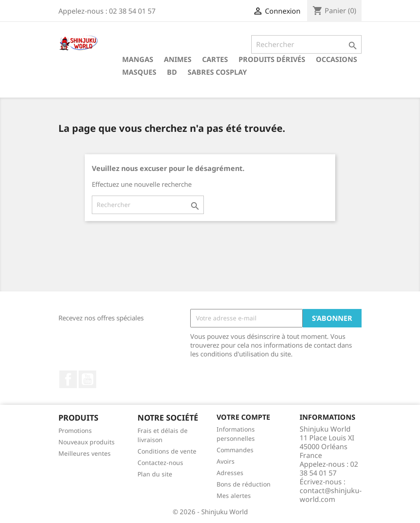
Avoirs (226, 461)
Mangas (138, 59)
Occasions (337, 59)
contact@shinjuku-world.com (331, 495)
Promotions (75, 430)
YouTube (87, 379)
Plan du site (155, 474)
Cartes (215, 59)
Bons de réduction (244, 484)
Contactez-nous (160, 463)
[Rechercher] (306, 44)
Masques (139, 72)
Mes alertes (234, 496)
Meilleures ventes (85, 453)
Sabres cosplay (217, 72)
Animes (178, 59)
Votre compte (243, 417)
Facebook (68, 379)
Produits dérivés (272, 59)
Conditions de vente (167, 451)
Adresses (230, 473)
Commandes (235, 450)
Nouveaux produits (87, 442)
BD (172, 72)
